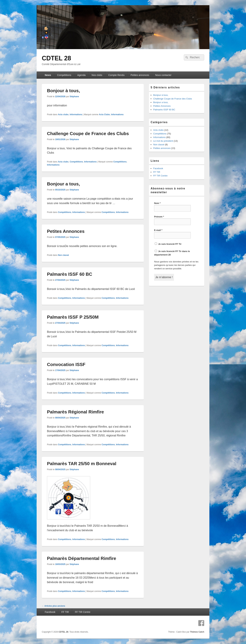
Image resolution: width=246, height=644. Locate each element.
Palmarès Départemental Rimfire (82, 558)
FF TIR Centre (160, 176)
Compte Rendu (116, 75)
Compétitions (64, 75)
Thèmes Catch (197, 632)
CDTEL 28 (56, 58)
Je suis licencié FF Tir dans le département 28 (172, 253)
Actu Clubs (104, 115)
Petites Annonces (66, 231)
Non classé (63, 255)
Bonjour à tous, (63, 91)
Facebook (158, 168)
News (48, 75)
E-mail (158, 230)
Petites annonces (140, 75)
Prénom (159, 217)
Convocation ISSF (66, 364)
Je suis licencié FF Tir (168, 244)
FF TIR (157, 172)
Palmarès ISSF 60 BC (70, 274)
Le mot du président (163, 141)
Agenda (81, 75)
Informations (76, 115)
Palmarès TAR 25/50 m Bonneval (82, 464)
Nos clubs (97, 75)
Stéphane (74, 97)
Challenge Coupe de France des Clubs (88, 134)
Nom (157, 203)
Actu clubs (63, 115)
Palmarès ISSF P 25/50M (73, 317)
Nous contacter (163, 75)
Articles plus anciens (53, 606)
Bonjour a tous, (63, 184)
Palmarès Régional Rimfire (75, 412)
